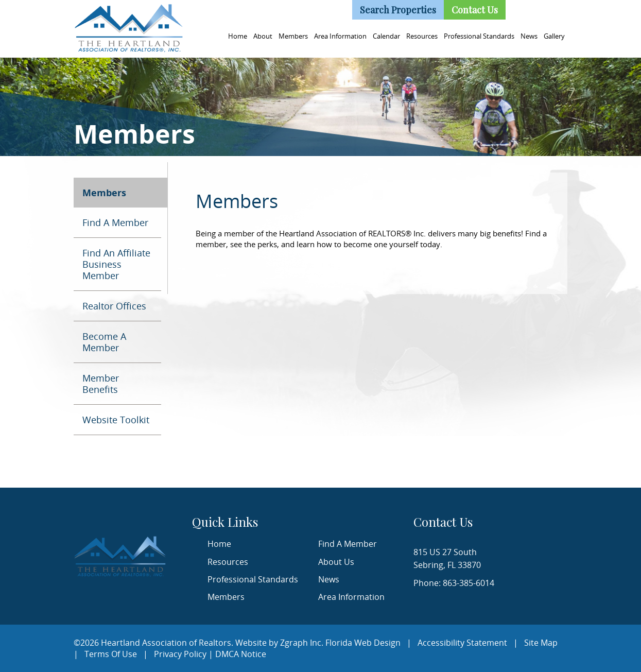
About (263, 36)
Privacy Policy (180, 654)
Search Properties (398, 10)
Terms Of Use (111, 654)
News (529, 36)
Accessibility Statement (462, 643)
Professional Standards (479, 36)
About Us (336, 562)
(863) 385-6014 (314, 8)
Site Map (541, 643)
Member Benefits (101, 384)
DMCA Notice (241, 654)
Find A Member (115, 222)
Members (293, 36)
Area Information (340, 36)
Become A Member (104, 342)
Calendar (386, 36)
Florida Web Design (363, 643)
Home (238, 36)
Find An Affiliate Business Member (116, 264)
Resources (422, 36)
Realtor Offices (114, 306)
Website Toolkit (116, 420)
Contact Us (475, 10)
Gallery (554, 36)
